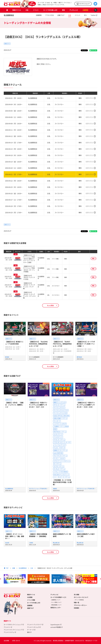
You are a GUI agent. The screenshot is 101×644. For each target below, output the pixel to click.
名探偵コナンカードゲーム (60, 450)
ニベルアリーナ (65, 474)
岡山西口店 (56, 543)
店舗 (14, 568)
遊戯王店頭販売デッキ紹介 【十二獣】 (86, 535)
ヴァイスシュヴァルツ (59, 408)
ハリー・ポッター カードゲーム (61, 477)
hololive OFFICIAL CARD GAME (61, 416)
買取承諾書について (56, 605)
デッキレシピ (74, 10)
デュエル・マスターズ (59, 448)
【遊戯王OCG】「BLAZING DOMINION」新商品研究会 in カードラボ (38, 344)
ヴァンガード (57, 421)
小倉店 (31, 543)
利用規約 (76, 608)
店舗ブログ (61, 15)
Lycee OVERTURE (58, 453)
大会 (27, 10)
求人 (85, 15)
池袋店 (55, 489)
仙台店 (7, 543)
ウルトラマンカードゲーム (60, 456)
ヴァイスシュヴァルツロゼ (60, 413)
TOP (7, 568)
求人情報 (76, 594)
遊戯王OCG (7, 44)
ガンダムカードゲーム (59, 469)
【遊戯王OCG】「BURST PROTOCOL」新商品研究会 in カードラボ (62, 344)
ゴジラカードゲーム (59, 466)
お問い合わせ (16, 641)
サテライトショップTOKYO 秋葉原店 (40, 489)
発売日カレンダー (56, 608)
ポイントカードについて (81, 597)
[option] (15, 579)
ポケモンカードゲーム (59, 405)
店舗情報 (85, 10)
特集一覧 (76, 602)
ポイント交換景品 (79, 600)
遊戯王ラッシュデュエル (60, 402)
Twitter (93, 15)
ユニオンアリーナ (58, 434)
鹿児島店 (79, 357)
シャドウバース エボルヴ (60, 424)
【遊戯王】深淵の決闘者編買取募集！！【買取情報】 (38, 535)
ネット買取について (56, 602)
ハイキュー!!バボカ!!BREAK (61, 472)
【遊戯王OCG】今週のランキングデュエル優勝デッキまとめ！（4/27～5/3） (38, 405)
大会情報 (30, 597)
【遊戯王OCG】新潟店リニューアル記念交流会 (14, 343)
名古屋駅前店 (9, 15)
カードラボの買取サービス (58, 597)
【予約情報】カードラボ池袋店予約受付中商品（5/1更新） (62, 482)
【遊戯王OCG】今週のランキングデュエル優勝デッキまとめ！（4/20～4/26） (86, 405)
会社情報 (6, 641)
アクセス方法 (49, 15)
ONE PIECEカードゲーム (60, 432)
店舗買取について (56, 600)
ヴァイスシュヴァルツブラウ (61, 410)
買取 (63, 10)
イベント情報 (31, 600)
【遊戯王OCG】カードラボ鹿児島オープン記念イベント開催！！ (86, 344)
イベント (36, 10)
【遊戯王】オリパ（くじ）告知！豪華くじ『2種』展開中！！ (15, 536)
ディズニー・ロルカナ (59, 458)
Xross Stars (56, 474)
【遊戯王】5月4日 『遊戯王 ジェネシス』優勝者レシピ (14, 405)
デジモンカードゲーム (59, 440)
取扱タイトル (17, 10)
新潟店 (7, 357)
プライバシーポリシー (80, 605)
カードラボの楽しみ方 (50, 10)
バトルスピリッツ (58, 437)
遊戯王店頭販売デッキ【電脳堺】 (62, 535)
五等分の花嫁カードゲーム (60, 418)
